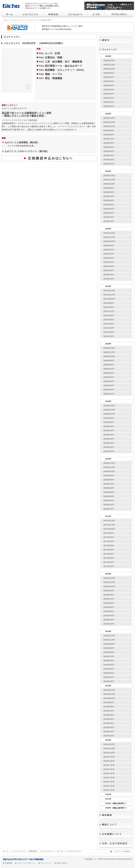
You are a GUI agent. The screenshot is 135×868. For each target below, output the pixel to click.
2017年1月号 (109, 566)
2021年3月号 (109, 328)
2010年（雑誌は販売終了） (116, 803)
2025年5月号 (109, 90)
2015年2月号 (109, 677)
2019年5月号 (109, 435)
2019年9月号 (109, 418)
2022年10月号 (109, 241)
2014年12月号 (109, 690)
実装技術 (33, 851)
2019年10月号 (109, 414)
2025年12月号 (109, 61)
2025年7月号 (109, 81)
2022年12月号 (109, 233)
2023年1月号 (109, 221)
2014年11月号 (109, 694)
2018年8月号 (109, 480)
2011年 (108, 799)
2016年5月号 (109, 607)
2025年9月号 (109, 73)
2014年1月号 (109, 736)
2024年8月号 (109, 135)
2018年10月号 (109, 471)
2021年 (108, 286)
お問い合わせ (62, 863)
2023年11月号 (109, 180)
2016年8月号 (109, 595)
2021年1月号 (109, 336)
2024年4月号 (109, 151)
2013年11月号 (109, 748)
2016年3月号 (109, 616)
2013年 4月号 (109, 778)
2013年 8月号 (109, 761)
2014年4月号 (109, 723)
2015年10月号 (109, 644)
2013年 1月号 (109, 790)
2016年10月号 (109, 586)
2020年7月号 (109, 369)
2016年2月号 (109, 620)
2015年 (108, 631)
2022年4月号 (109, 266)
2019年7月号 (109, 426)
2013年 (108, 740)
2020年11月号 (109, 352)
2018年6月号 (109, 488)
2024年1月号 (109, 164)
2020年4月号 (109, 381)
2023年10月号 (109, 184)
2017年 (108, 516)
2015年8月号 (109, 652)
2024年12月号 (109, 118)
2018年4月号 (109, 496)
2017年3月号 (109, 558)
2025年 (108, 56)
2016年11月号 (109, 582)
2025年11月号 (109, 65)
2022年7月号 (109, 254)
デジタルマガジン (74, 851)
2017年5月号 (109, 550)
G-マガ (60, 851)
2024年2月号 (109, 160)
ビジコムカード (47, 851)
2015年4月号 (109, 669)
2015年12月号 (109, 636)
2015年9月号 (109, 648)
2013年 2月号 (109, 786)
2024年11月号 (109, 122)
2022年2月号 (109, 275)
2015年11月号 (109, 640)
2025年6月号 (109, 85)
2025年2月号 (109, 102)
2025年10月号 (109, 69)
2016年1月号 (109, 624)
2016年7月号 (109, 599)
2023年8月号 (109, 192)
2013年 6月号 (109, 769)
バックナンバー (32, 20)
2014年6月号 (109, 715)
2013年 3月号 (109, 782)
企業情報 (9, 863)
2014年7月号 (109, 711)
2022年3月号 (109, 270)
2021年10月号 (109, 299)
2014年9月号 (109, 702)
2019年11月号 (109, 410)
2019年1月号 (109, 451)
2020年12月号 (109, 348)
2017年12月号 (109, 521)
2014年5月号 (109, 719)
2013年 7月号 (109, 765)
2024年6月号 (109, 143)
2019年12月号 (109, 406)
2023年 (108, 171)
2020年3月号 (109, 385)
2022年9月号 (109, 246)
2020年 (108, 344)
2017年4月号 (109, 554)
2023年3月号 (109, 213)
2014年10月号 (109, 698)
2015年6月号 (109, 661)
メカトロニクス (17, 20)
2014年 (108, 686)
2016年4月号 (109, 611)
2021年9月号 (109, 303)
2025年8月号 (109, 77)
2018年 (108, 459)
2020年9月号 (109, 361)
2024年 (108, 114)
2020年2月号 (109, 390)
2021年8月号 (109, 307)
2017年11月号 (109, 525)
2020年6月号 (109, 373)
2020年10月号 (109, 356)
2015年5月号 (109, 665)
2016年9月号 (109, 591)
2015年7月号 (109, 656)
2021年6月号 (109, 315)
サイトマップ (46, 863)
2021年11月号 (109, 295)
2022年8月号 (109, 250)
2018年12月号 (109, 463)
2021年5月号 (109, 320)
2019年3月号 (109, 443)
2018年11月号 (109, 467)
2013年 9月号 (109, 757)
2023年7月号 (109, 196)
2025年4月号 (109, 94)
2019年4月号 (109, 439)
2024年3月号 (109, 155)
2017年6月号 (109, 546)
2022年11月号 (109, 237)
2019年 (108, 401)
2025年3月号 (109, 98)
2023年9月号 (109, 188)
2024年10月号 (109, 126)
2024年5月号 (109, 147)
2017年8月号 (109, 537)
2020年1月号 (109, 394)
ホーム (6, 20)
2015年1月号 (109, 681)
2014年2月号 (109, 732)
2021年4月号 (109, 324)
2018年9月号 (109, 476)
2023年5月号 (109, 205)
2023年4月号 (109, 209)
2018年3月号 (109, 500)
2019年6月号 (109, 431)
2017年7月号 (109, 541)
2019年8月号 (109, 422)
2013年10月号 (109, 753)
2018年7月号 (109, 484)
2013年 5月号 (109, 773)
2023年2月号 (109, 217)
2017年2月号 (109, 562)
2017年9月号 (109, 533)
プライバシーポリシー (26, 863)
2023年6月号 (109, 200)
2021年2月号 (109, 332)
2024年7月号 (109, 139)
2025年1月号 (109, 106)
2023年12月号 (109, 176)
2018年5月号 (109, 492)
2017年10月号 (109, 529)
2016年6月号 (109, 603)
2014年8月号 (109, 707)
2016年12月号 (109, 578)
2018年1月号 (109, 509)
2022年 (108, 229)
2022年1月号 (109, 279)
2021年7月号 (109, 311)
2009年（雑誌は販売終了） (116, 808)
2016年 (108, 574)
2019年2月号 (109, 447)
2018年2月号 (109, 505)
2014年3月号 (109, 727)
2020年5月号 (109, 377)
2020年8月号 (109, 365)
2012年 (108, 794)
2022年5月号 (109, 262)
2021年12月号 (109, 291)
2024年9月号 (109, 130)
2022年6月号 (109, 258)
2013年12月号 (109, 744)
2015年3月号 (109, 673)
